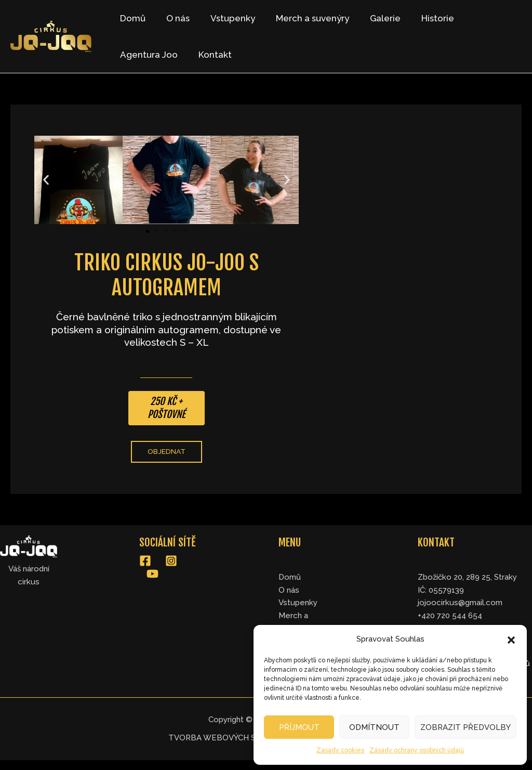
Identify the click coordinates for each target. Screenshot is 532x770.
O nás (173, 18)
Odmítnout (374, 727)
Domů (131, 18)
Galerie (371, 18)
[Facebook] (145, 561)
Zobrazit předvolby (465, 727)
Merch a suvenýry (302, 18)
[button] (511, 639)
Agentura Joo (483, 18)
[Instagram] (171, 561)
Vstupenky (225, 18)
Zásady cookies (340, 750)
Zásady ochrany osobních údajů (417, 750)
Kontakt (135, 55)
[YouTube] (152, 574)
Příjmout (299, 727)
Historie (421, 18)
